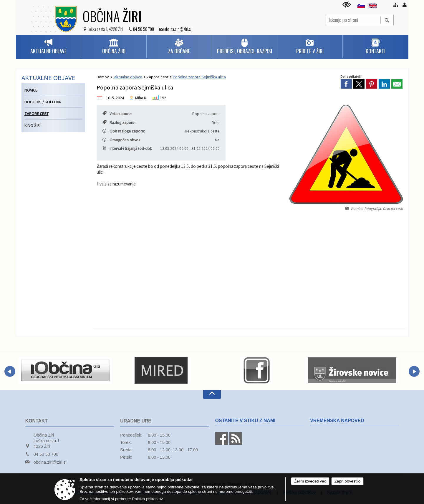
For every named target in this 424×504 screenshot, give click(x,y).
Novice (31, 90)
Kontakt (37, 421)
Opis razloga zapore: (124, 131)
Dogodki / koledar (43, 102)
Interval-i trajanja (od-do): (127, 149)
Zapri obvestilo (348, 481)
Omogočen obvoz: (122, 140)
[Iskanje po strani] (353, 19)
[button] (10, 371)
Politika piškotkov (147, 499)
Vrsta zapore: (117, 114)
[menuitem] (48, 47)
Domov (103, 77)
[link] (346, 84)
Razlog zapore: (119, 123)
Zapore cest (158, 77)
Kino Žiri (33, 125)
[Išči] (387, 20)
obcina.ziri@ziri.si (178, 29)
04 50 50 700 (144, 29)
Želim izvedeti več (310, 481)
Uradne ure (136, 421)
